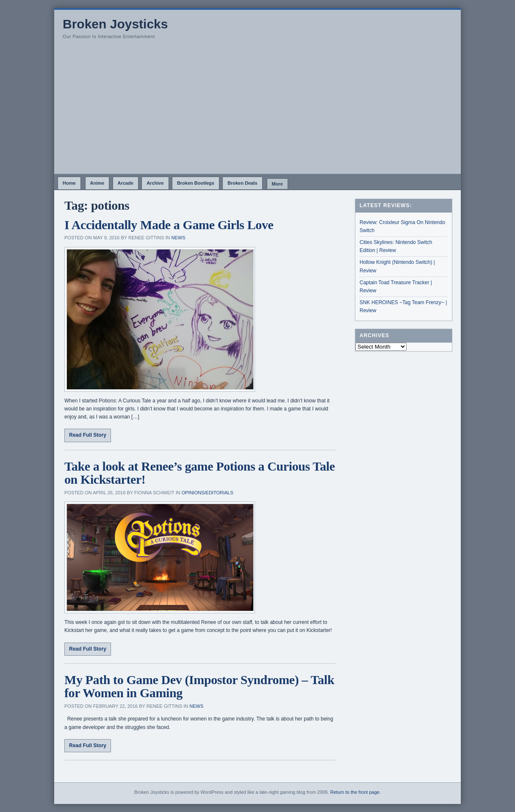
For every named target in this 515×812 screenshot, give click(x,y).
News (178, 238)
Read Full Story (88, 435)
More (277, 184)
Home (69, 183)
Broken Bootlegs (196, 183)
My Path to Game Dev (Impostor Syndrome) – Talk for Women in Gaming (199, 686)
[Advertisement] (257, 110)
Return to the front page (355, 792)
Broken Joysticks (115, 24)
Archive (155, 183)
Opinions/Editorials (208, 493)
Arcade (126, 183)
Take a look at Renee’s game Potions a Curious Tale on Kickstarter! (200, 473)
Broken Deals (242, 183)
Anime (97, 183)
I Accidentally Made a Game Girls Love (169, 225)
